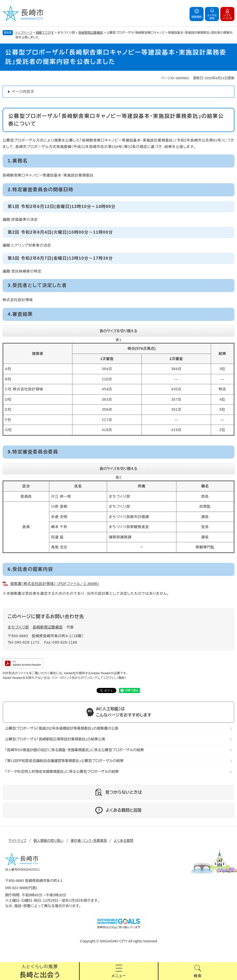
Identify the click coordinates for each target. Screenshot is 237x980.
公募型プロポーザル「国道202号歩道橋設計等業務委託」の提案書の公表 (62, 728)
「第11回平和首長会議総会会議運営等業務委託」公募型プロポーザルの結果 (64, 761)
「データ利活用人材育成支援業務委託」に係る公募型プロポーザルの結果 (62, 772)
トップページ (24, 33)
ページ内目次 (23, 92)
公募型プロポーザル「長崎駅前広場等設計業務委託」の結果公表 (55, 739)
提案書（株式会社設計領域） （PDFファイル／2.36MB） (55, 584)
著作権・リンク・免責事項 (89, 841)
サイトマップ (17, 841)
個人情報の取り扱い (49, 841)
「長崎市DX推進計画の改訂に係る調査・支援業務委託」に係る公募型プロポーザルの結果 (74, 750)
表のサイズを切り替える (119, 331)
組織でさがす (45, 33)
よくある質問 (124, 841)
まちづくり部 (18, 627)
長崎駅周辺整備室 (91, 33)
